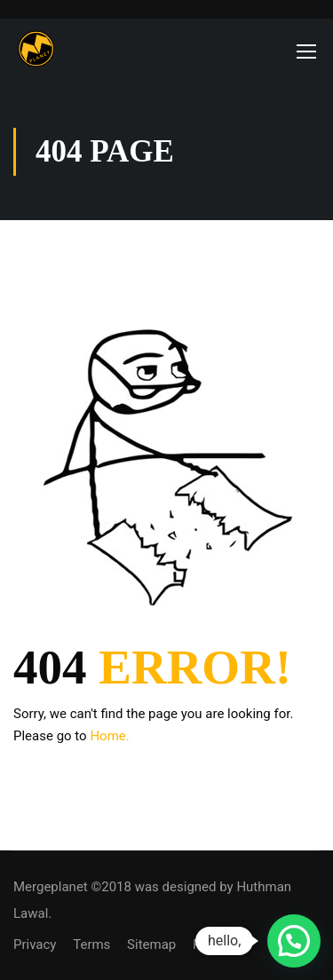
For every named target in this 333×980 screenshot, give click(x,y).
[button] (294, 941)
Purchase (221, 944)
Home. (109, 736)
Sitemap (151, 944)
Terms (91, 944)
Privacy (35, 944)
